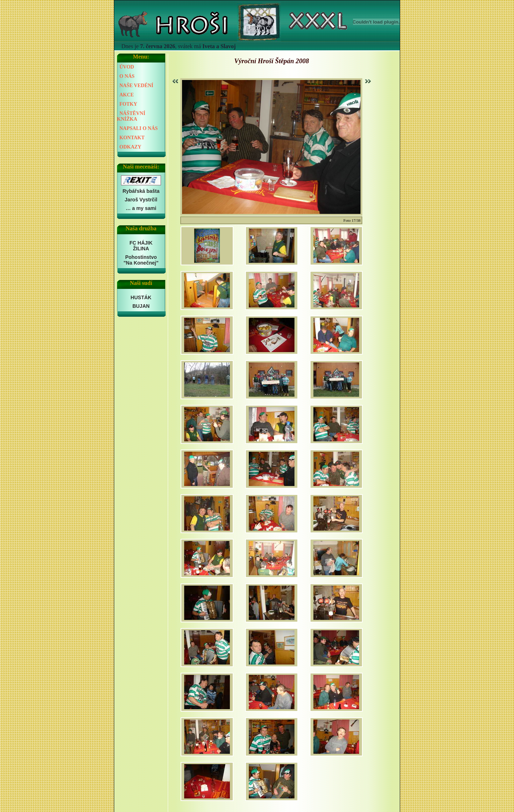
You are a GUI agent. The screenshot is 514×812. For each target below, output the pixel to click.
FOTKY (128, 104)
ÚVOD (127, 67)
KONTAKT (132, 138)
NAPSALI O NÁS (139, 128)
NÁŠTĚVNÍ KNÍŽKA (131, 116)
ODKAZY (130, 147)
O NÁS (127, 76)
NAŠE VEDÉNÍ (137, 86)
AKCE (127, 95)
